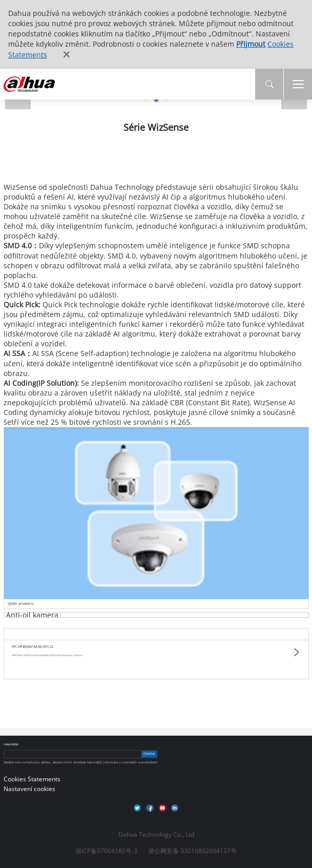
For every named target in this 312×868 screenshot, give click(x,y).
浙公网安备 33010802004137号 (192, 851)
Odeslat (149, 754)
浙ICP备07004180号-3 (106, 851)
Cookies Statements (32, 779)
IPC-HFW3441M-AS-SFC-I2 (33, 647)
